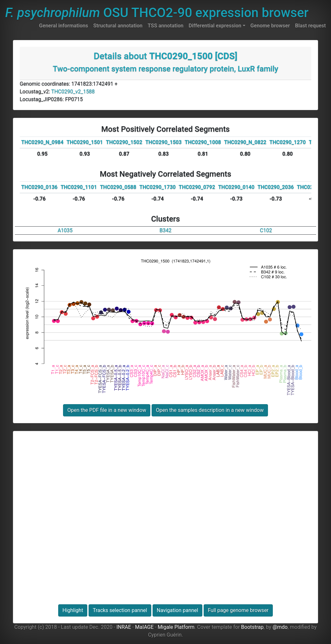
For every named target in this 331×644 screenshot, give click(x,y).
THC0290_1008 (203, 142)
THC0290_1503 (164, 142)
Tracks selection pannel (120, 610)
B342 (166, 230)
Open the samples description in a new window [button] (210, 410)
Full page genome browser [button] (238, 610)
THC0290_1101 (79, 187)
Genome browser (270, 26)
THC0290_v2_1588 (73, 92)
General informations (64, 26)
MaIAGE (144, 627)
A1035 (65, 230)
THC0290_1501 (85, 142)
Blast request (310, 26)
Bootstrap (252, 627)
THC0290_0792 (197, 187)
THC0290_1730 (157, 187)
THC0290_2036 (276, 187)
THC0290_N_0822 (245, 142)
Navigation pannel (177, 610)
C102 (266, 230)
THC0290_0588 (118, 187)
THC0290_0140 (236, 187)
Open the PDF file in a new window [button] (107, 410)
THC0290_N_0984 (43, 142)
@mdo (280, 627)
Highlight (73, 610)
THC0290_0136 (39, 187)
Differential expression (215, 26)
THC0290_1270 (288, 142)
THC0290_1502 (124, 142)
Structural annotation (118, 26)
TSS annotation (166, 26)
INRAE (124, 627)
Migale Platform (176, 627)
